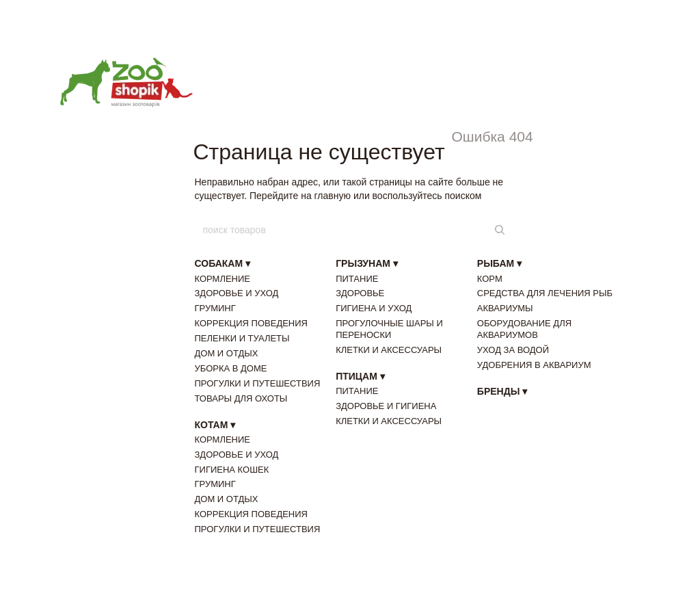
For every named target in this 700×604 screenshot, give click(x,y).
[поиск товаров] (498, 230)
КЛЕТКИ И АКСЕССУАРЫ (389, 350)
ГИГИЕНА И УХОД (374, 308)
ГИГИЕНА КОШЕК (232, 470)
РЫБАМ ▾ (499, 263)
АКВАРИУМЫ (505, 308)
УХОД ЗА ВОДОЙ (513, 350)
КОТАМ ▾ (215, 425)
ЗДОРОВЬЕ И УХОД (237, 293)
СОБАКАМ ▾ (223, 263)
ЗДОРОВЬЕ (360, 293)
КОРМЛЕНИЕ (223, 279)
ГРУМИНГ (215, 308)
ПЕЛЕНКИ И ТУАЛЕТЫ (242, 338)
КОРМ (490, 279)
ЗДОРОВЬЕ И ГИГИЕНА (386, 406)
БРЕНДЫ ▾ (502, 391)
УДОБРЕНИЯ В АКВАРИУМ (534, 365)
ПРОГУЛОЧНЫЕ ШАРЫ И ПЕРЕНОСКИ (389, 329)
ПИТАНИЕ (357, 279)
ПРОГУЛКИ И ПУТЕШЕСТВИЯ (258, 383)
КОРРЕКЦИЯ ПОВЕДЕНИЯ (251, 323)
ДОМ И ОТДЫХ (227, 353)
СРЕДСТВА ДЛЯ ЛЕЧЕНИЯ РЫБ (545, 293)
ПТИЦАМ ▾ (360, 376)
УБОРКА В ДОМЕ (231, 368)
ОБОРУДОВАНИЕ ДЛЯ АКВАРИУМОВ (524, 329)
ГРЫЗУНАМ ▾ (367, 263)
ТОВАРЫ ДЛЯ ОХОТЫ (241, 398)
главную (333, 196)
